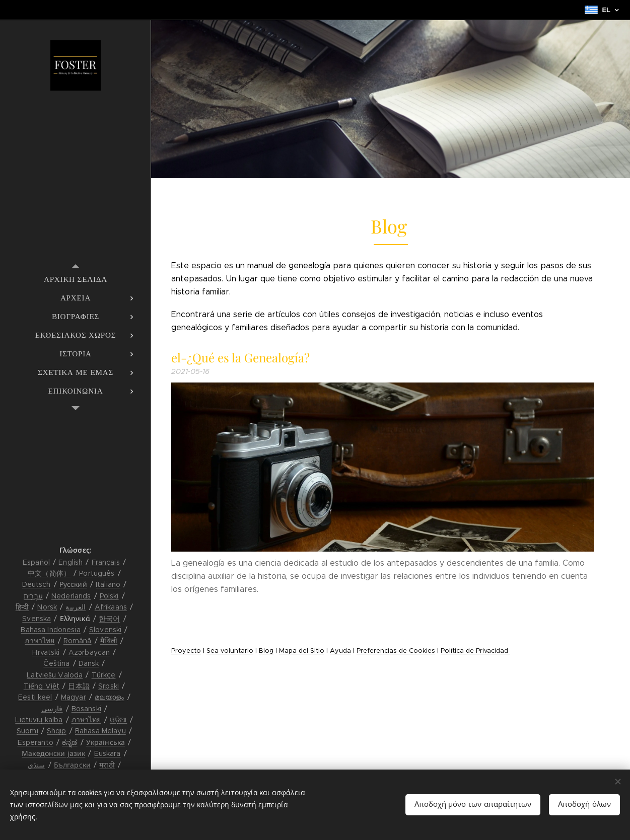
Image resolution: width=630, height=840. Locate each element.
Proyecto (186, 651)
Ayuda (340, 651)
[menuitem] (76, 279)
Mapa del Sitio (302, 651)
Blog (266, 651)
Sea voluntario (230, 651)
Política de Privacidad (475, 651)
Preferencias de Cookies (396, 651)
